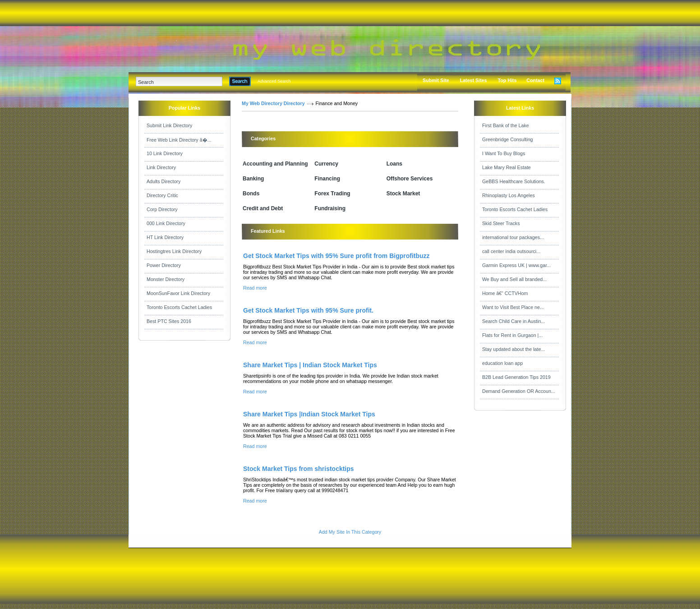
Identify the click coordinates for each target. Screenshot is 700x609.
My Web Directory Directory (273, 103)
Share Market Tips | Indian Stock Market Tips (310, 365)
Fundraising (330, 208)
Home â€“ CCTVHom (505, 293)
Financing (327, 179)
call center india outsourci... (511, 251)
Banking (253, 179)
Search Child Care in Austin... (513, 321)
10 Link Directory (165, 153)
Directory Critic (162, 195)
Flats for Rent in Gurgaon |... (512, 335)
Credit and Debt (263, 208)
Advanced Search (274, 81)
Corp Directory (162, 209)
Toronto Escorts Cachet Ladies (179, 307)
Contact (535, 80)
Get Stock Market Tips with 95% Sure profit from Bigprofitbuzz (336, 256)
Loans (394, 164)
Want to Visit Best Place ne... (513, 307)
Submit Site (436, 80)
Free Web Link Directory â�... (179, 140)
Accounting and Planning (275, 164)
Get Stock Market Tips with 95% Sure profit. (308, 310)
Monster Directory (166, 279)
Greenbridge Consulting (508, 139)
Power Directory (164, 265)
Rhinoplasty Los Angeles (509, 195)
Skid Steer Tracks (501, 223)
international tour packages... (513, 237)
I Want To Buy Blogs (504, 153)
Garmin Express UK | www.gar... (516, 265)
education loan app (502, 363)
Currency (326, 164)
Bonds (251, 194)
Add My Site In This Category (350, 532)
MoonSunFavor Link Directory (178, 293)
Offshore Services (410, 179)
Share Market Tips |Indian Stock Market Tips (309, 414)
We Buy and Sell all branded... (514, 279)
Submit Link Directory (169, 125)
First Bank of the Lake (506, 125)
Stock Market (403, 194)
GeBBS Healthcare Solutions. (514, 181)
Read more (255, 288)
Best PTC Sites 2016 (169, 321)
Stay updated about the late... (513, 349)
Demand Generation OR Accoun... (519, 391)
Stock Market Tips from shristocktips (299, 469)
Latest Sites (474, 80)
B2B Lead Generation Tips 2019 (516, 377)
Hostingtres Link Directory (174, 251)
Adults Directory (163, 181)
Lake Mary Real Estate (507, 167)
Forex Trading (332, 194)
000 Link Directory (166, 223)
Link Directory (161, 167)
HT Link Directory (165, 237)
